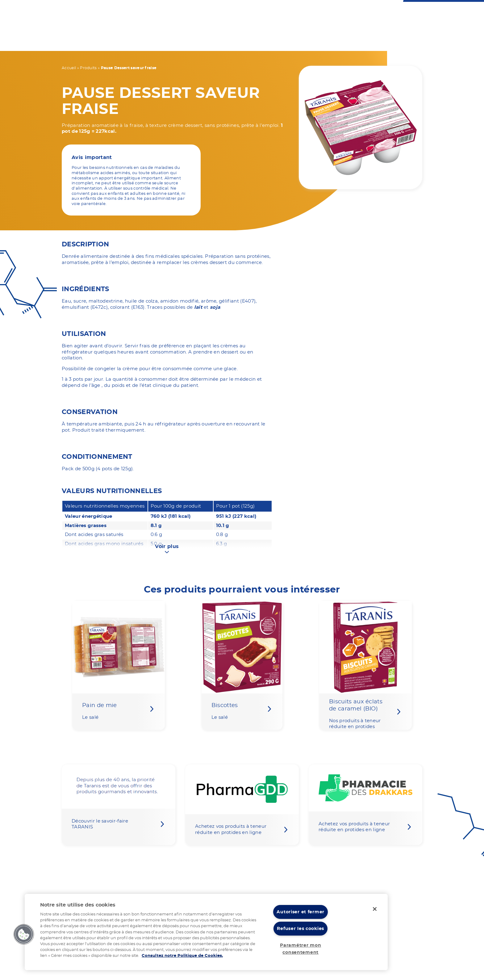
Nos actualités (376, 41)
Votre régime (164, 41)
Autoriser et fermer (300, 912)
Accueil (69, 68)
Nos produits (216, 41)
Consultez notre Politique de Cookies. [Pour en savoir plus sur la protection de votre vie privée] (182, 956)
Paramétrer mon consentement (300, 949)
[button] (24, 934)
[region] (206, 932)
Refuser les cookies (300, 929)
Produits (88, 68)
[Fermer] (375, 909)
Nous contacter (239, 13)
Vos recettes (265, 41)
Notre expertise (319, 41)
